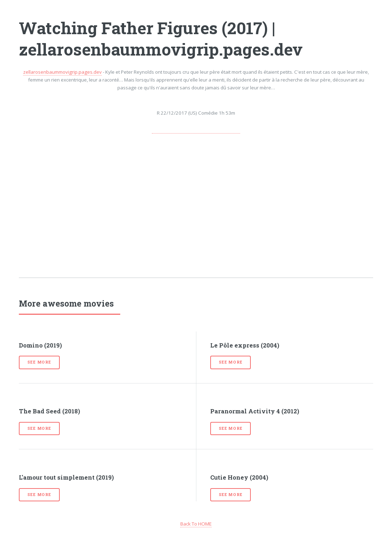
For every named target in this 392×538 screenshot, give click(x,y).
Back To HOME (196, 524)
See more (39, 362)
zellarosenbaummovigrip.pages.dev (62, 72)
